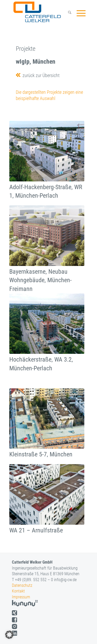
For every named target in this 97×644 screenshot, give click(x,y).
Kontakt (18, 591)
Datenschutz (22, 585)
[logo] (42, 12)
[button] (9, 635)
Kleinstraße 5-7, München (41, 454)
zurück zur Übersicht (40, 75)
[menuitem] (67, 13)
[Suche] (67, 13)
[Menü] (79, 13)
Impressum (21, 597)
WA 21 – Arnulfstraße (36, 530)
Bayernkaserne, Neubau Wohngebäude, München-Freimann (40, 280)
